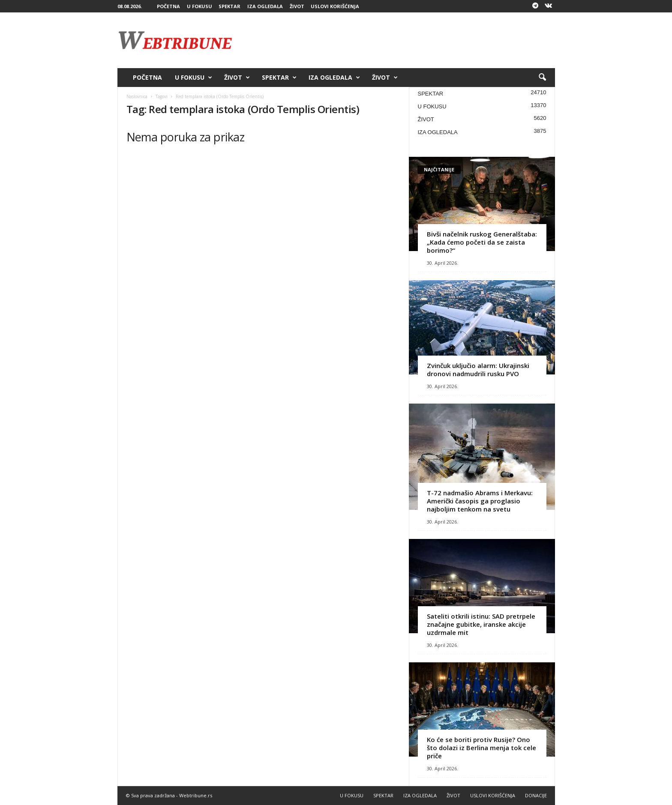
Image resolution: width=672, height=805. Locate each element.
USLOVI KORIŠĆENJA (335, 6)
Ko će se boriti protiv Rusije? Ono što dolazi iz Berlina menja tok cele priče (481, 748)
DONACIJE (536, 795)
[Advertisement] (399, 40)
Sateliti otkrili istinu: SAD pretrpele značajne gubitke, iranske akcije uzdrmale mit (481, 624)
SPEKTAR (229, 6)
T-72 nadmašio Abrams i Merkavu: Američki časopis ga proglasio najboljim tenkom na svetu (480, 501)
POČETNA (168, 6)
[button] (542, 78)
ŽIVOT (297, 6)
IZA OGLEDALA (265, 6)
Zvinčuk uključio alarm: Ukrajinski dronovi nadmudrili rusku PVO (478, 370)
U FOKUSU (199, 6)
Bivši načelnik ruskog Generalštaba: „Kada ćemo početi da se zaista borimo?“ (482, 242)
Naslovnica (137, 96)
